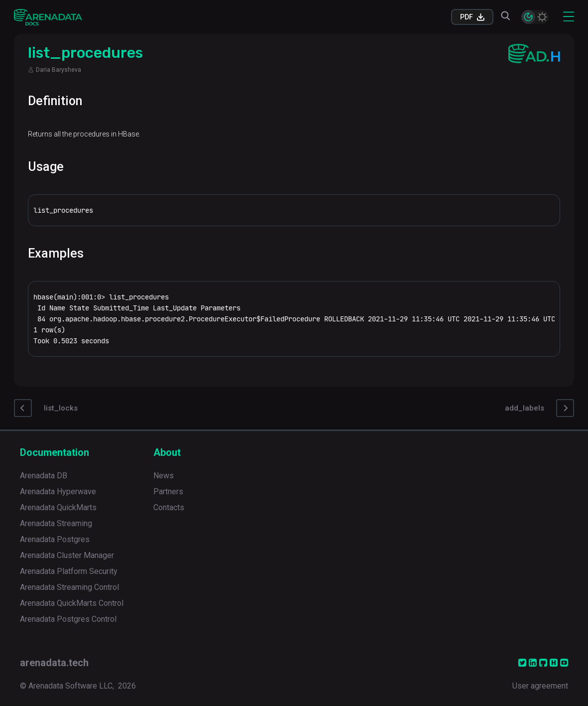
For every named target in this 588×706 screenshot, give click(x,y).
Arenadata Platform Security (69, 571)
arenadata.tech (54, 663)
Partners (168, 492)
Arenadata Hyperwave (58, 492)
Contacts (169, 507)
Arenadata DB (44, 476)
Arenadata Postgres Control (68, 619)
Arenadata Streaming (56, 523)
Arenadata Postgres (55, 539)
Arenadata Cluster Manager (67, 555)
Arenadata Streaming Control (69, 587)
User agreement (540, 686)
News (164, 476)
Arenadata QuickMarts (58, 507)
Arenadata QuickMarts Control (72, 603)
